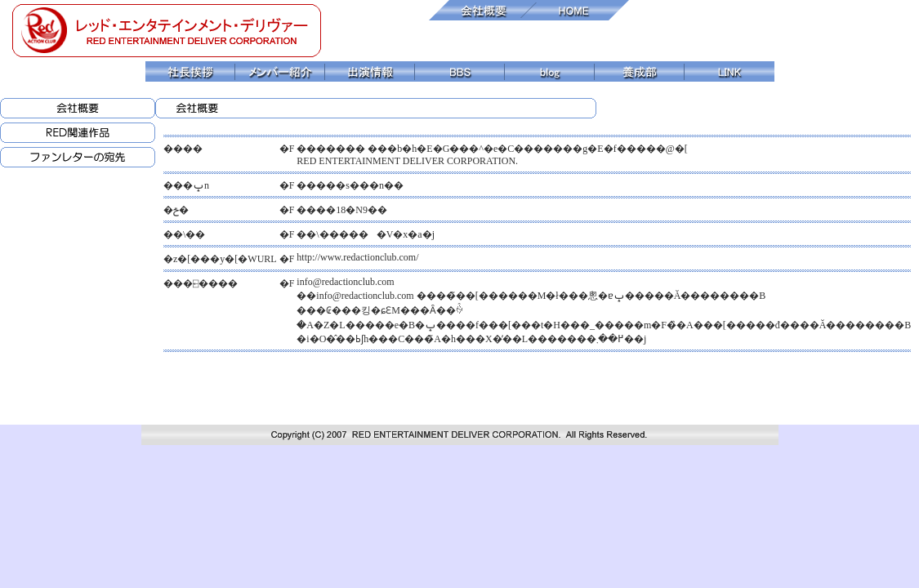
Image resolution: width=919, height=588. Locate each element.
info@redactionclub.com (345, 282)
